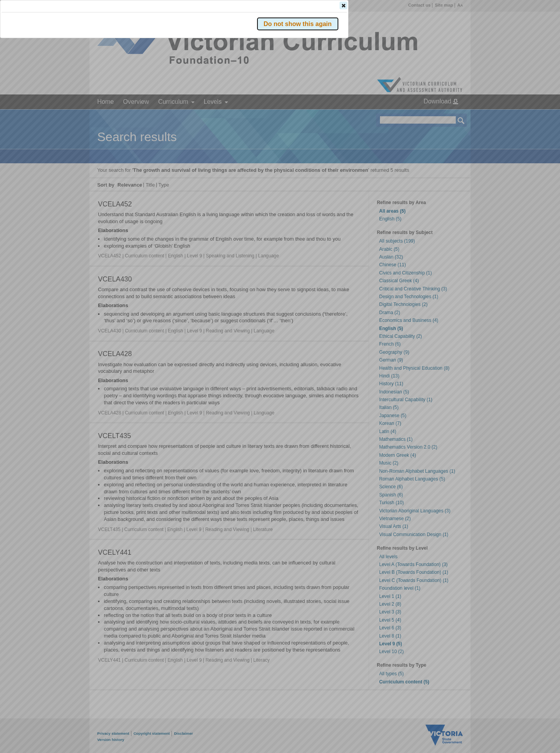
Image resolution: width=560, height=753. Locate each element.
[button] (448, 116)
